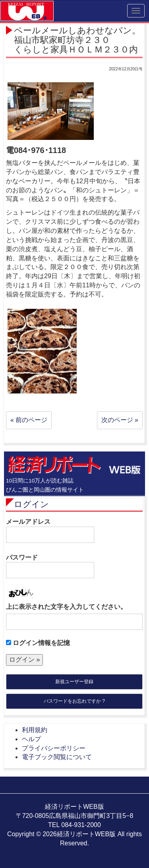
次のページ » (120, 420)
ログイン (31, 504)
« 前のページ (29, 420)
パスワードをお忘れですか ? (74, 701)
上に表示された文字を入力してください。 (66, 607)
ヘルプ (31, 739)
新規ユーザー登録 (74, 682)
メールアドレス (50, 531)
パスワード (50, 566)
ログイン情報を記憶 (38, 643)
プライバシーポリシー (54, 748)
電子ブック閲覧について (57, 757)
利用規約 (35, 730)
